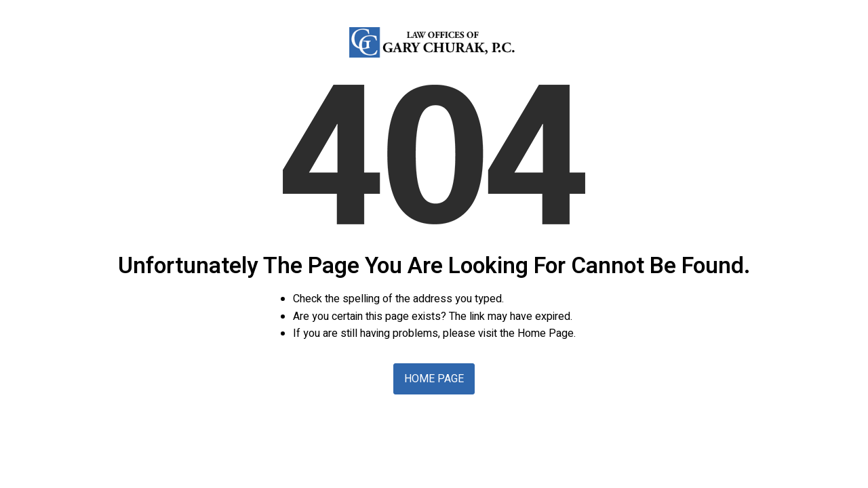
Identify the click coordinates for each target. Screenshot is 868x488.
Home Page (434, 379)
